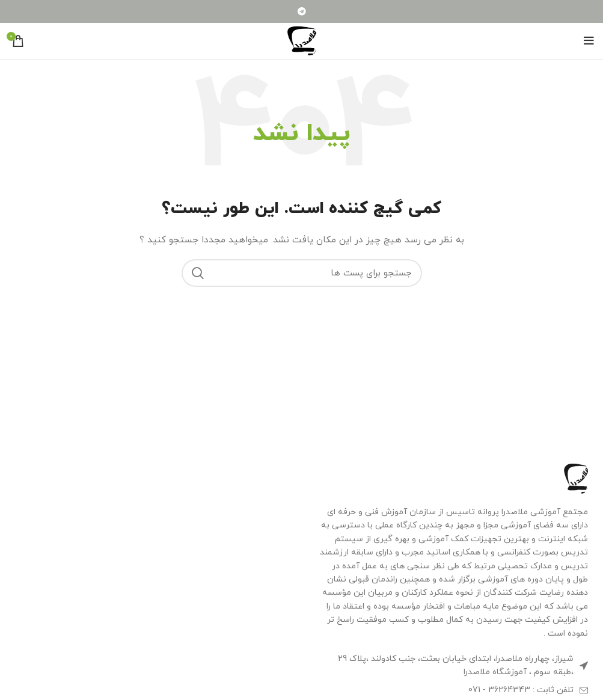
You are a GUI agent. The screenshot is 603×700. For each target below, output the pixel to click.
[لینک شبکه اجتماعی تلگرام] (302, 11)
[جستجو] (302, 273)
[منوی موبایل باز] (589, 41)
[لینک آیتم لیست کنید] (453, 690)
